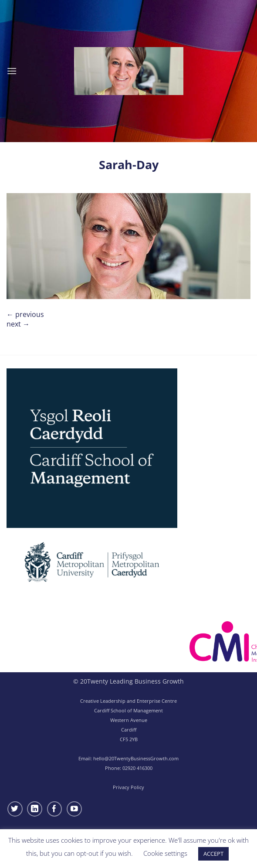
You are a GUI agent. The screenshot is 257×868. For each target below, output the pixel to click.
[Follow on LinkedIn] (35, 809)
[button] (12, 71)
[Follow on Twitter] (15, 809)
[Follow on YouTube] (74, 809)
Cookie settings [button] (165, 853)
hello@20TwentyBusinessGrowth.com (136, 758)
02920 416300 (137, 768)
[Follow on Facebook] (55, 809)
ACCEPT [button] (213, 854)
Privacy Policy (128, 787)
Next (18, 324)
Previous (25, 314)
